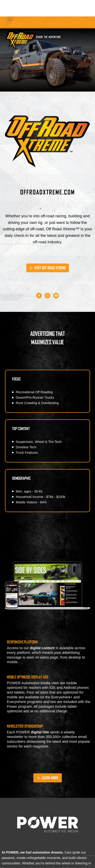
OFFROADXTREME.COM (47, 192)
